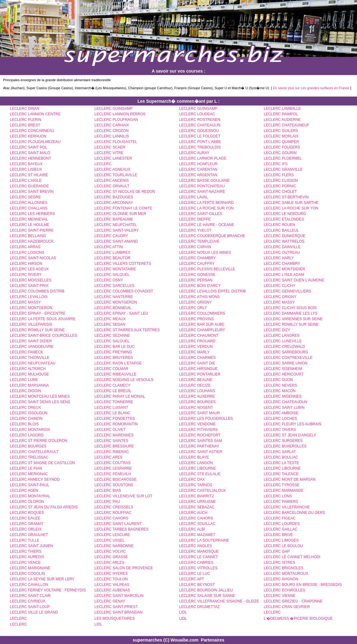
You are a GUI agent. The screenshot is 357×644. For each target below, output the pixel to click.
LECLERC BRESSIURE (114, 446)
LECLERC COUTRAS (112, 463)
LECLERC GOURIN (280, 153)
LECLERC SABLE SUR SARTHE (291, 203)
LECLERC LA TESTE (281, 463)
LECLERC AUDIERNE (282, 120)
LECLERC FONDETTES (115, 419)
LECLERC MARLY (194, 352)
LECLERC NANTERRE (114, 297)
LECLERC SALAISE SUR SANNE (207, 596)
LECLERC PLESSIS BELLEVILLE (207, 269)
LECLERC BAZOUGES (114, 197)
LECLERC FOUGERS (282, 147)
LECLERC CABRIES (196, 563)
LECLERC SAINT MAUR (199, 413)
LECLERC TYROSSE (282, 485)
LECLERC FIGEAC (280, 518)
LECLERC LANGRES (282, 336)
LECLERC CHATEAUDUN (285, 402)
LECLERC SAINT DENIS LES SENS (40, 402)
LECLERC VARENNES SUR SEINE (293, 319)
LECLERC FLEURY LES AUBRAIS (293, 424)
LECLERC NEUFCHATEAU (33, 363)
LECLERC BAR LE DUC (115, 347)
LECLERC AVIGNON (281, 579)
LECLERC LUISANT (111, 407)
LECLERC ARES (108, 457)
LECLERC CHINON (26, 419)
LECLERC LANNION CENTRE (35, 114)
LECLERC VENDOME (197, 424)
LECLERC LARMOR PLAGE (203, 158)
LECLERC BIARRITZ (197, 496)
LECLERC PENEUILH (113, 474)
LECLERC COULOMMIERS (202, 313)
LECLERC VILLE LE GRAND (34, 612)
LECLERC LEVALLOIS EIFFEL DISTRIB (213, 291)
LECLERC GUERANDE (29, 186)
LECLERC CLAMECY (112, 385)
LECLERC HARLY (279, 258)
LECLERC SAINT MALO (30, 153)
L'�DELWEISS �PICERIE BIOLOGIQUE (298, 618)
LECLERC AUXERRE (197, 396)
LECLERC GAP (277, 551)
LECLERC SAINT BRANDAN (118, 612)
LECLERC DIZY (277, 330)
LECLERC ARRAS (25, 247)
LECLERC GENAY (110, 601)
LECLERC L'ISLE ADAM (284, 275)
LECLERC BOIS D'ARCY (200, 286)
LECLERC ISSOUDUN (29, 413)
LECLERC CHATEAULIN (200, 125)
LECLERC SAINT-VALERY (117, 230)
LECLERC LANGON (196, 463)
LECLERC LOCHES (280, 419)
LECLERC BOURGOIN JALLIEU (206, 590)
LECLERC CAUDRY (111, 236)
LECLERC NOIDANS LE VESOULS (124, 380)
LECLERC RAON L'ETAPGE (118, 363)
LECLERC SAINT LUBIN (284, 407)
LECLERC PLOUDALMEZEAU (35, 142)
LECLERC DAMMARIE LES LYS (291, 313)
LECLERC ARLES (109, 563)
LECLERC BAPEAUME (114, 219)
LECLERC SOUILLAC (197, 524)
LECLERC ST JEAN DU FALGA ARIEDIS (44, 507)
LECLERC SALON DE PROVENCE (124, 568)
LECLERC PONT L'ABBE (200, 142)
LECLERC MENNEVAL (29, 219)
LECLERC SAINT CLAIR (30, 596)
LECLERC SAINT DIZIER (31, 341)
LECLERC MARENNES (114, 435)
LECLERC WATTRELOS (284, 241)
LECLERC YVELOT (195, 230)
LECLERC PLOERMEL (283, 158)
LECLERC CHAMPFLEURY (202, 330)
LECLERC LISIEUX (26, 169)
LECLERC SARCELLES (114, 286)
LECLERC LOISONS (27, 252)
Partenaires (213, 640)
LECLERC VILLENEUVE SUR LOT (123, 496)
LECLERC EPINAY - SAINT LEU (121, 313)
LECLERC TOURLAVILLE (116, 175)
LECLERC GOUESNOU (199, 131)
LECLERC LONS (278, 496)
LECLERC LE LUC (195, 574)
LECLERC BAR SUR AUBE (202, 324)
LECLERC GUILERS (281, 131)
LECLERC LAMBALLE (282, 109)
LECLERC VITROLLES (198, 568)
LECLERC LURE (24, 380)
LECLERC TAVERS (280, 430)
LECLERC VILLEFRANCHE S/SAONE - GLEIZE (219, 601)
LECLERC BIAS (108, 491)
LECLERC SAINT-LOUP (30, 607)
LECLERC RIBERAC (112, 452)
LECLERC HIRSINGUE (198, 369)
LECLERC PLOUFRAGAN (116, 120)
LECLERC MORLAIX (281, 136)
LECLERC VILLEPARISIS (31, 324)
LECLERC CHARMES (197, 358)
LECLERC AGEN (24, 491)
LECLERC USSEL (110, 540)
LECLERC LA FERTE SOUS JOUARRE (43, 319)
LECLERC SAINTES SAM (201, 441)
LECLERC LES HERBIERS (32, 214)
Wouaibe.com (185, 640)
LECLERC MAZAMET (197, 535)
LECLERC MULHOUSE (29, 374)
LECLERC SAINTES (111, 441)
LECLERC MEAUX (110, 319)
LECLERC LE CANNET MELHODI (292, 557)
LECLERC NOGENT (196, 407)
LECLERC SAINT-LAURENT (118, 524)
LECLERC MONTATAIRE (115, 269)
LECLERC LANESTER (113, 158)
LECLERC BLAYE (194, 457)
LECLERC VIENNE (280, 596)
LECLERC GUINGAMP (114, 109)
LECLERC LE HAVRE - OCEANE (207, 225)
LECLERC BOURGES (197, 402)
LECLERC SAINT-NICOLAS (33, 258)
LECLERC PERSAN (196, 280)
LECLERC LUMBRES (112, 252)
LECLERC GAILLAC (281, 529)
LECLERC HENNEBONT (30, 158)
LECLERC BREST (25, 125)
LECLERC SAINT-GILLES (201, 214)
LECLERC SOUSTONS (114, 485)
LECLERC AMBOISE (281, 413)
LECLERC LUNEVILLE (283, 341)
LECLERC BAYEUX (26, 164)
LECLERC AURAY (194, 153)
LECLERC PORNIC (280, 186)
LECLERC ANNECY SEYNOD (35, 479)
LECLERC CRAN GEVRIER (287, 607)
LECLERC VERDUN (196, 347)
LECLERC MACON (280, 391)
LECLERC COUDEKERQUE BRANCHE (212, 236)
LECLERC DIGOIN (25, 391)
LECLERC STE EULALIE (200, 474)
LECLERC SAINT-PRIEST (116, 607)
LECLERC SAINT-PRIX (29, 286)
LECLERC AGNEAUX (112, 169)
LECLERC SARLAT (280, 452)
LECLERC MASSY (25, 302)
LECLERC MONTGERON (116, 302)
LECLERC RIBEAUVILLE (115, 374)
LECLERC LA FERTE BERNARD (206, 203)
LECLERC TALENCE (281, 474)
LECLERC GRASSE (111, 557)
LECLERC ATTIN (109, 247)
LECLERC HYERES (111, 574)
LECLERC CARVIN (195, 247)
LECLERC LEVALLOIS (29, 297)
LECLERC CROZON (112, 131)
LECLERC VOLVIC (110, 551)
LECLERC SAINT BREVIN (32, 192)
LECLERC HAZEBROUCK (32, 241)
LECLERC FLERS (279, 175)
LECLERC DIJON (278, 380)
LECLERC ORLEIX (26, 529)
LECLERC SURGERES (283, 441)
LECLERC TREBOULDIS (200, 147)
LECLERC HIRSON (26, 264)
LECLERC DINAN (25, 109)
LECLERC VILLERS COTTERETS (123, 264)
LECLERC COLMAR (111, 369)
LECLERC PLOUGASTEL (116, 142)
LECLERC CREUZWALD (284, 347)
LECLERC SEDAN (110, 324)
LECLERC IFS (276, 164)
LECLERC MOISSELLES (31, 280)
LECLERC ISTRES (279, 563)
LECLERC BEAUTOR (112, 258)
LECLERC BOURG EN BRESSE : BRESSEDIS (303, 585)
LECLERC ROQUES (27, 513)
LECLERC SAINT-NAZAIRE (202, 192)
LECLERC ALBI (192, 529)
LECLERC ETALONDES (284, 219)
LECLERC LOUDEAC (197, 114)
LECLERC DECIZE (195, 385)
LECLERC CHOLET (280, 192)
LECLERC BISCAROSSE (116, 479)
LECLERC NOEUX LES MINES (205, 252)
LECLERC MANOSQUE (199, 551)
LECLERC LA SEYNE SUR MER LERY (42, 579)
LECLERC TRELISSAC (29, 457)
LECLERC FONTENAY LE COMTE (123, 208)
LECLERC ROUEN (279, 225)
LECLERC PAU (107, 502)
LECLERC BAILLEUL (281, 230)
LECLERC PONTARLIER (200, 374)
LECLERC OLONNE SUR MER (120, 214)
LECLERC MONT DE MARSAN (290, 479)
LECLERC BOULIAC (281, 457)
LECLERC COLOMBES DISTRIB (37, 291)
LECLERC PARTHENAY (199, 446)
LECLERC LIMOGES (281, 540)
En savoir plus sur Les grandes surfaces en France (311, 88)
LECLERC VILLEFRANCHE (287, 507)
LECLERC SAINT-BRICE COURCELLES (44, 336)
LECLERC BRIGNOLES (284, 568)
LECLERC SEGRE (25, 197)
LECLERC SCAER (110, 147)
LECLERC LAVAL (194, 197)
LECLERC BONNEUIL (113, 308)
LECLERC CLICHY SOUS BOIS (290, 308)
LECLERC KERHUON (28, 136)
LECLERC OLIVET (110, 430)
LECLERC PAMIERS (281, 502)
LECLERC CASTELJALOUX (203, 491)
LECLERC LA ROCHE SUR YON (206, 208)
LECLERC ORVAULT (112, 186)
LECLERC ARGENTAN (198, 175)
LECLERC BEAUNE (196, 380)
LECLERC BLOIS (24, 424)
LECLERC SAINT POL (28, 147)
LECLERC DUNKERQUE (285, 236)
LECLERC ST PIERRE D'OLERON (39, 441)
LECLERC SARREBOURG (286, 352)
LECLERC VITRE (109, 153)
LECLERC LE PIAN (26, 468)
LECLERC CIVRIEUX (28, 601)
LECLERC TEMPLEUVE (199, 241)
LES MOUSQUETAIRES (114, 618)
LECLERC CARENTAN (198, 169)
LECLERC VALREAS (112, 585)
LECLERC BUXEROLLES (285, 446)
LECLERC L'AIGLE (26, 181)
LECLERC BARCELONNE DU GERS (294, 513)
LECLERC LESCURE (112, 535)
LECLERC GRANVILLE (283, 169)
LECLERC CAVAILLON (29, 585)
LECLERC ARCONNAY (114, 203)
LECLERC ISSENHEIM (283, 369)
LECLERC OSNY (109, 280)
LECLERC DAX (192, 479)
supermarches (147, 640)
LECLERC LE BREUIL (113, 391)
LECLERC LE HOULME (30, 225)
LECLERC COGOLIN (27, 574)
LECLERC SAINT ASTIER (201, 452)
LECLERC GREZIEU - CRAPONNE (293, 601)
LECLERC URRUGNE (197, 502)
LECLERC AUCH (193, 513)
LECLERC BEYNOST (197, 585)
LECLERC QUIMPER (281, 142)
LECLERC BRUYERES (114, 358)
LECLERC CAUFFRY (197, 264)
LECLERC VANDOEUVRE (32, 347)
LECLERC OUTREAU (282, 252)
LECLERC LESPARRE (113, 468)
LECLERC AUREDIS (27, 557)
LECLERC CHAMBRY (197, 258)
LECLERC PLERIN (26, 120)
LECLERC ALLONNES (29, 203)
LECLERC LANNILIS (112, 136)
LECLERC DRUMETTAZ (199, 607)
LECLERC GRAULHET (29, 535)
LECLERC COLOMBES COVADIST (124, 291)
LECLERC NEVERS (280, 385)
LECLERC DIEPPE (195, 219)
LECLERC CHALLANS (29, 208)
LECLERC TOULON (111, 579)
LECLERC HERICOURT (284, 374)
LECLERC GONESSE (197, 275)
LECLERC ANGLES (196, 546)
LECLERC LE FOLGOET (200, 136)
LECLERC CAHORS (111, 518)
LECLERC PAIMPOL (281, 114)
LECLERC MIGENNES (283, 396)
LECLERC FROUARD (197, 341)
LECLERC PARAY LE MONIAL (120, 396)
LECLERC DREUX (25, 407)
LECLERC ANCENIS (112, 181)
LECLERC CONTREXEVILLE (288, 358)
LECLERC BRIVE (278, 535)
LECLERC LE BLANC (112, 413)
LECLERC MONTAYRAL (30, 496)
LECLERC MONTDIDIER (285, 269)
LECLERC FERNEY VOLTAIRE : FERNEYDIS (48, 590)
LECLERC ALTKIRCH (28, 369)
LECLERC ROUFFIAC (113, 513)
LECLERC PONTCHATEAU (202, 186)
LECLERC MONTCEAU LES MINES (40, 396)
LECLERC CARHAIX (112, 125)
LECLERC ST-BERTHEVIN (286, 197)
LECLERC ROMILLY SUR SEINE (291, 324)
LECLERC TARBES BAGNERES (122, 529)
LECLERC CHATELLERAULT (34, 452)
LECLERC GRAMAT (27, 524)
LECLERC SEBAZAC (197, 507)
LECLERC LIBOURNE (198, 468)
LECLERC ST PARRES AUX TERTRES (127, 330)
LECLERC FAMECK (26, 352)
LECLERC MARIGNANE (30, 568)
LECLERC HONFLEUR (198, 164)
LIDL (183, 612)
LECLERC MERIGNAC (29, 474)
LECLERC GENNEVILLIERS (287, 291)
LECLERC (103, 164)
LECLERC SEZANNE (112, 336)
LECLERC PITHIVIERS (198, 430)
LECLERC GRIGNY (280, 297)
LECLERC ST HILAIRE (29, 175)
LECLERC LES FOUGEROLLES (206, 419)
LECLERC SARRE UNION (286, 363)
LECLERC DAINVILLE (282, 247)
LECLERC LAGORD (27, 435)
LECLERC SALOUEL (112, 275)
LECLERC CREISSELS (114, 507)
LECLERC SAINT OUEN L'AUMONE (294, 280)
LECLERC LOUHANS (197, 391)
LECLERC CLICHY (280, 286)
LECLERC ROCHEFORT (200, 435)
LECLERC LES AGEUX (29, 269)
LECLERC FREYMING (113, 352)
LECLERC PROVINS (197, 319)
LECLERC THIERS (26, 551)
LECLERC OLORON (27, 502)
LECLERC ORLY (193, 308)
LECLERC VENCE (25, 563)
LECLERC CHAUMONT (199, 336)
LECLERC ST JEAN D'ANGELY (290, 435)
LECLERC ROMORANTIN (116, 424)
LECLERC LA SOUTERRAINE (204, 540)
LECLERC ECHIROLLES (285, 590)
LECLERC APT (192, 579)
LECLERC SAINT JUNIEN (31, 546)
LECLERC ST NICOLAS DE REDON (125, 192)
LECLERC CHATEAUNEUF (287, 125)
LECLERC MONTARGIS (30, 430)
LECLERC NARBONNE (114, 546)
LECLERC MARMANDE (284, 491)
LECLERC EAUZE (25, 518)
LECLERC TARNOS (196, 485)
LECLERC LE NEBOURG (285, 214)
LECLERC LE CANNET (199, 557)
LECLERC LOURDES (282, 524)
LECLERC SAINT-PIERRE (32, 230)
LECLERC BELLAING (28, 236)
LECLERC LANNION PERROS (120, 114)
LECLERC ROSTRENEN (200, 120)
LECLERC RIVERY (26, 275)
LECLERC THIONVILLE (30, 358)
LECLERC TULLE (25, 540)
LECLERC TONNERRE (114, 402)
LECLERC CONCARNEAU (32, 131)
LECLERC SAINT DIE (197, 363)
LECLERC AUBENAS (112, 590)
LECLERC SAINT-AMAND (116, 241)
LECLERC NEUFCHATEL (116, 225)
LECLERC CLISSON (281, 181)
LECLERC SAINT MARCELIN (119, 596)
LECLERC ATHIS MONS (199, 297)
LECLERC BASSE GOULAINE (204, 181)
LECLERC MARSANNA (29, 385)
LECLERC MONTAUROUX (286, 574)
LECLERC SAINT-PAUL (30, 485)
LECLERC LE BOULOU (283, 546)
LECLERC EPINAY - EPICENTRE (38, 313)
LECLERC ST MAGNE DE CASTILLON (42, 463)
